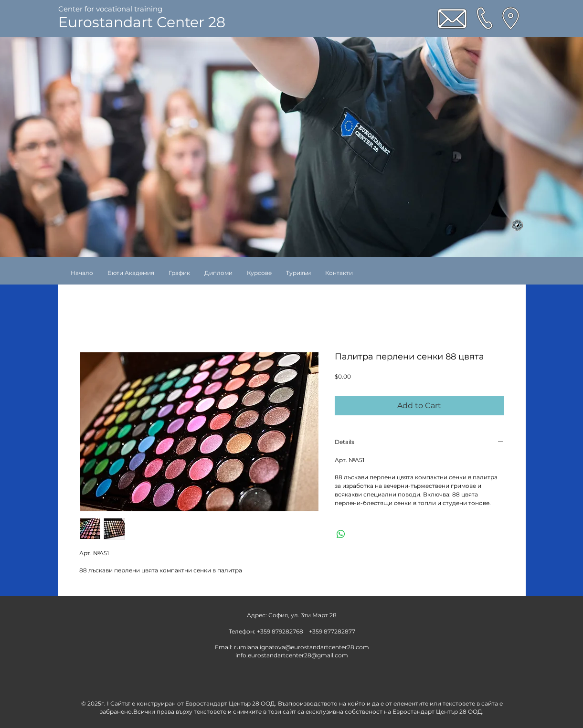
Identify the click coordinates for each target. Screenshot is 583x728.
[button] (259, 273)
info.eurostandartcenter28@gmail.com (292, 655)
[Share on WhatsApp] (341, 534)
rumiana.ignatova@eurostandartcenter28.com (302, 647)
